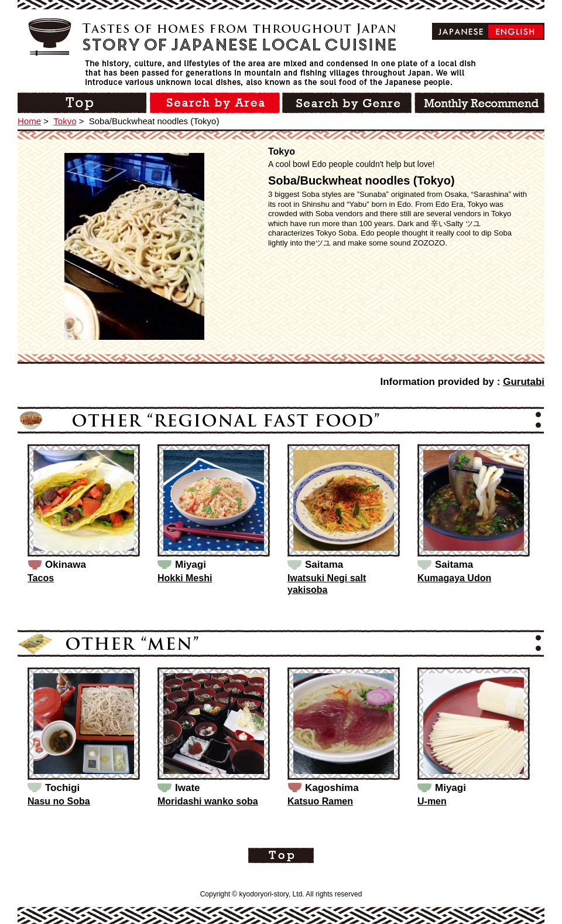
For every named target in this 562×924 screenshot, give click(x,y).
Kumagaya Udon (454, 578)
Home (29, 121)
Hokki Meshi (185, 578)
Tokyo (65, 121)
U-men (432, 801)
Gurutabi (524, 382)
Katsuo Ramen (320, 801)
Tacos (41, 578)
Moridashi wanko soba (208, 801)
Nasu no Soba (59, 801)
